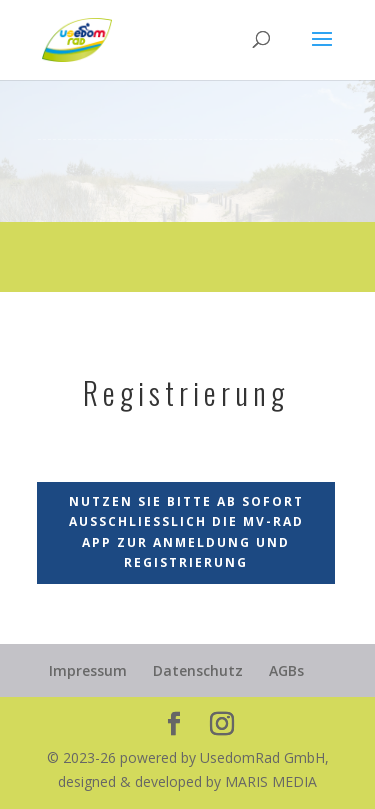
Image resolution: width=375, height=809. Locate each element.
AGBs (286, 670)
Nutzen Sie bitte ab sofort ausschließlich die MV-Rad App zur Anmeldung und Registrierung (186, 532)
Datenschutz (198, 670)
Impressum (88, 670)
